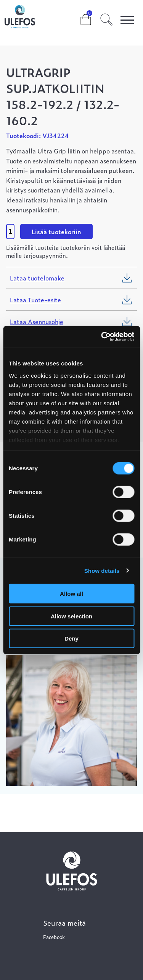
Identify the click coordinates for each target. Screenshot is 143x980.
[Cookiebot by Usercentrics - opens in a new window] (102, 336)
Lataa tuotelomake (37, 278)
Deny (71, 638)
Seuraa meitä (64, 923)
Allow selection (71, 616)
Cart (80, 16)
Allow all (71, 594)
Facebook (54, 937)
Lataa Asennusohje (37, 321)
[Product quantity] (10, 232)
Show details (102, 570)
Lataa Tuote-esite (35, 300)
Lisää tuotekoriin (56, 232)
